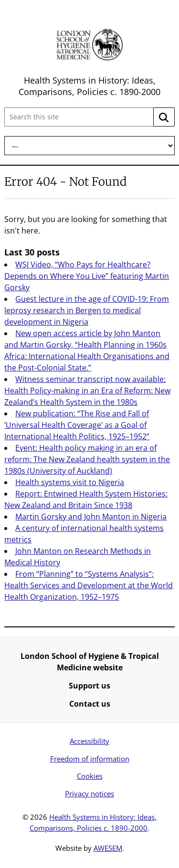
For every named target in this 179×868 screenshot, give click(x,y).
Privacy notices (89, 794)
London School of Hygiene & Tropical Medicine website (90, 662)
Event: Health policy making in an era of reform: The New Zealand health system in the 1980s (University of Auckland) (87, 459)
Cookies (90, 776)
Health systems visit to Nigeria (70, 482)
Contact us (90, 704)
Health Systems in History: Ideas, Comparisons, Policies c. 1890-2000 (89, 86)
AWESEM (108, 848)
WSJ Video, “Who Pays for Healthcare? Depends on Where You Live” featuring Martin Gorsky (87, 276)
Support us (89, 686)
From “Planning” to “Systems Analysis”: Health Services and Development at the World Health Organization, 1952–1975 (89, 585)
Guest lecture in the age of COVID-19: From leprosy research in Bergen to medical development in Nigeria (87, 310)
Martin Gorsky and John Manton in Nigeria (91, 517)
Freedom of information (90, 759)
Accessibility (89, 741)
